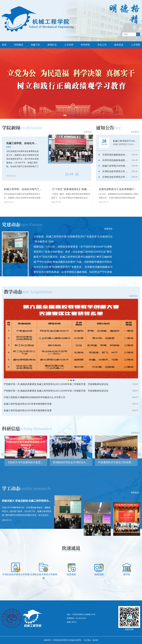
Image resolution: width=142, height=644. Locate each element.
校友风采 (119, 45)
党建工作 (35, 45)
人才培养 (69, 45)
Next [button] (140, 84)
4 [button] (75, 115)
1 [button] (65, 115)
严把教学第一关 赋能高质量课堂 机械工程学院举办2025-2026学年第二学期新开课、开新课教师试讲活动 (56, 416)
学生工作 (102, 45)
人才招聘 (136, 45)
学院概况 (19, 45)
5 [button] (78, 115)
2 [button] (69, 115)
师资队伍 (52, 45)
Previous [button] (2, 84)
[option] (71, 84)
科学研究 (85, 45)
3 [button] (72, 115)
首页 (4, 45)
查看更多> (109, 238)
